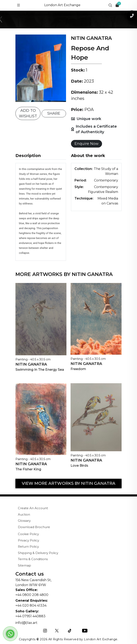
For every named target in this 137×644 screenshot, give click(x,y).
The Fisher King (28, 469)
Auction (24, 514)
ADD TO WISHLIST (28, 113)
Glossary (24, 521)
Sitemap (24, 565)
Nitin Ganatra (31, 364)
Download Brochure (34, 527)
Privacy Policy (28, 540)
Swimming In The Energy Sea (40, 370)
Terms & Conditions (33, 559)
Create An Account (33, 508)
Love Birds (79, 466)
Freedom (78, 369)
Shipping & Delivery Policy (38, 553)
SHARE (54, 113)
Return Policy (28, 546)
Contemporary (106, 180)
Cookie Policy (28, 534)
